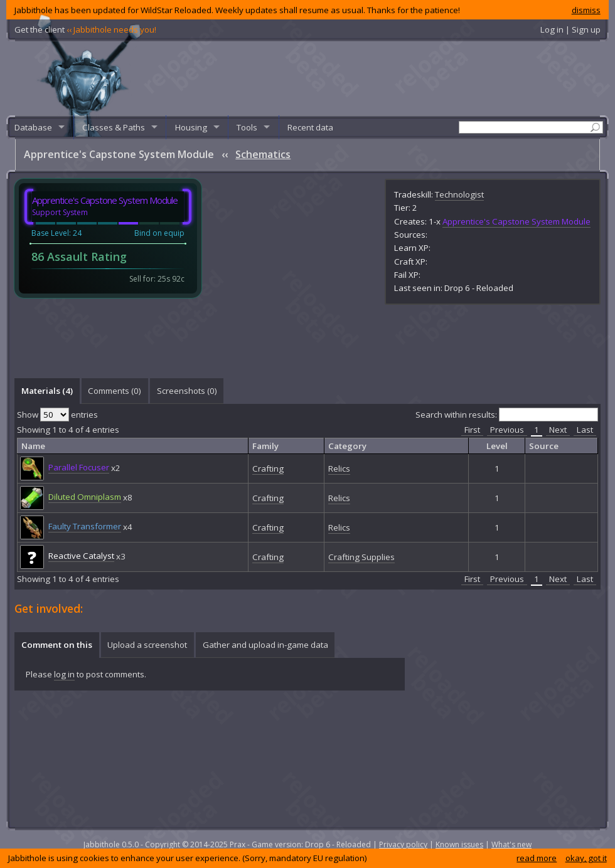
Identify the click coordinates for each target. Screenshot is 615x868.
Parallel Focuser (79, 467)
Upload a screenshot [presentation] (147, 645)
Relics (339, 468)
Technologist (459, 194)
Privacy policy (403, 844)
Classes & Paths (114, 127)
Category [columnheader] (347, 446)
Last (585, 430)
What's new (511, 844)
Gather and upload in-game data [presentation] (265, 645)
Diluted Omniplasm (85, 497)
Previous (507, 430)
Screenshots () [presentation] (187, 391)
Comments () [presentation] (115, 391)
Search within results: (507, 415)
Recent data (310, 127)
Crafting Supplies (361, 557)
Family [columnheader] (265, 446)
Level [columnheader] (497, 446)
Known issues (459, 844)
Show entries (57, 415)
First (472, 430)
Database (33, 127)
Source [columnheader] (544, 446)
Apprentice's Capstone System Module (516, 221)
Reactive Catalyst (81, 556)
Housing (191, 127)
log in (64, 674)
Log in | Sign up (570, 29)
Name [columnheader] (33, 446)
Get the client (85, 29)
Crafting (268, 468)
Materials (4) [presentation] (47, 391)
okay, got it (586, 858)
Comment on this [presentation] (57, 645)
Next (558, 430)
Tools (247, 127)
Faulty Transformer (85, 526)
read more (537, 858)
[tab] (47, 391)
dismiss (586, 10)
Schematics (263, 154)
